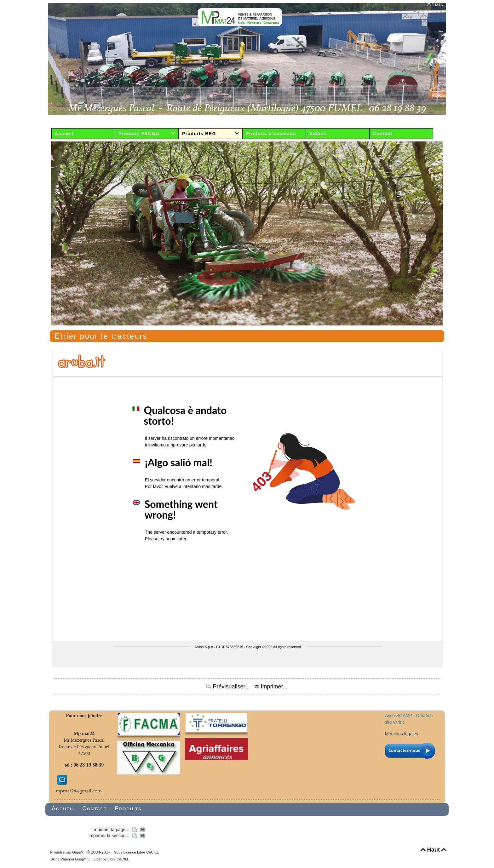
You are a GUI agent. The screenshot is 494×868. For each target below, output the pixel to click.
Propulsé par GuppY (67, 852)
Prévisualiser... (229, 687)
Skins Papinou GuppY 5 (71, 859)
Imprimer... (271, 687)
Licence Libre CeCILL (111, 859)
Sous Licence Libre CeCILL (137, 852)
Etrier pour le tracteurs (101, 336)
